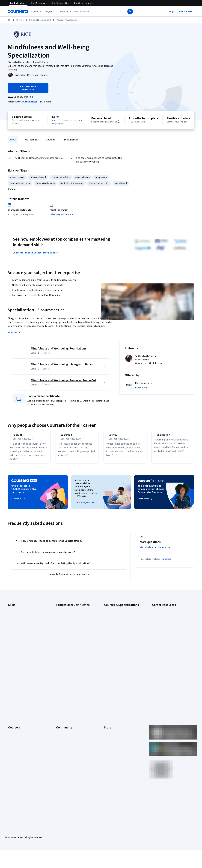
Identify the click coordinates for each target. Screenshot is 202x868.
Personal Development (40, 20)
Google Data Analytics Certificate (72, 621)
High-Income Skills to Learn (165, 638)
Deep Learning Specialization (118, 630)
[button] (50, 12)
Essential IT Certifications (164, 634)
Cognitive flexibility (61, 177)
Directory (109, 714)
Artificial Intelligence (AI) (20, 616)
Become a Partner (17, 733)
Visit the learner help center (155, 550)
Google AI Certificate (66, 612)
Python (12, 649)
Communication (82, 177)
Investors (109, 681)
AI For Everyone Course (115, 621)
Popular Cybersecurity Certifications (169, 652)
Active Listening (17, 177)
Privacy (108, 690)
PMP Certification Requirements (167, 648)
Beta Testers (62, 685)
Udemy (12, 747)
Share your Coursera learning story (169, 657)
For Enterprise (15, 718)
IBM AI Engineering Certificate (70, 640)
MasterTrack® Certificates (21, 709)
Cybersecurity (15, 621)
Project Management (18, 645)
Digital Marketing (16, 630)
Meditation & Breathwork (72, 183)
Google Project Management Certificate (75, 630)
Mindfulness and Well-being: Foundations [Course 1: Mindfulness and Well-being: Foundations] (59, 349)
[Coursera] (18, 12)
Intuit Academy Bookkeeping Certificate (75, 654)
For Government (16, 723)
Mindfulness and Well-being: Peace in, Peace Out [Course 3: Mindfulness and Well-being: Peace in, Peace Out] (64, 380)
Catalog (12, 695)
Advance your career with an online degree (83, 486)
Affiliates (108, 718)
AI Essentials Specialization (117, 612)
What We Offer (15, 681)
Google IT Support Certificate (70, 626)
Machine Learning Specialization (119, 645)
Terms (107, 685)
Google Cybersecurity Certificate (72, 616)
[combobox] (89, 12)
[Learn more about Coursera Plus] (46, 102)
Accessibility (110, 699)
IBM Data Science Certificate (70, 649)
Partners (60, 681)
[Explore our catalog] (37, 12)
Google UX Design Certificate (70, 635)
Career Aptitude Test (162, 612)
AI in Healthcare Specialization (118, 626)
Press (107, 676)
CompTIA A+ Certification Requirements (171, 621)
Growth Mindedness (45, 183)
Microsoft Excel (15, 640)
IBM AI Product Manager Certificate (73, 645)
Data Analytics (15, 626)
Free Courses (15, 742)
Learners (60, 676)
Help (106, 695)
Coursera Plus (15, 699)
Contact (108, 704)
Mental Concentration (99, 183)
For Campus (14, 728)
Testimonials (71, 140)
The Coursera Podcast (67, 695)
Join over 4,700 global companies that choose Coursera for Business (151, 492)
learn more (166, 562)
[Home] (9, 20)
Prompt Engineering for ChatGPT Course (123, 649)
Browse (20, 20)
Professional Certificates (20, 704)
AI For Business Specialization (118, 616)
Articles (108, 709)
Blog (58, 690)
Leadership (13, 685)
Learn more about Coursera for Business (35, 253)
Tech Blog (61, 699)
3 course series (22, 117)
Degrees (12, 714)
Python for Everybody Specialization (121, 654)
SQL (10, 654)
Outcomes (31, 140)
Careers (12, 690)
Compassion (101, 177)
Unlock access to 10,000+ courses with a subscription (24, 492)
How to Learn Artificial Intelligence (168, 643)
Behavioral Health (38, 177)
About (13, 140)
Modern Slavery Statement (117, 723)
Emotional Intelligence (20, 183)
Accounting (13, 612)
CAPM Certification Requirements (168, 616)
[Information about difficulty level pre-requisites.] (119, 122)
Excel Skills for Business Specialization (122, 635)
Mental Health (121, 183)
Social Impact (15, 737)
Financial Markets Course (116, 640)
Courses (50, 140)
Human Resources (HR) (19, 635)
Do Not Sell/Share (112, 728)
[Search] (130, 12)
